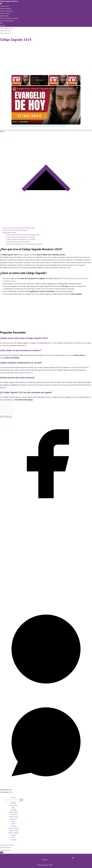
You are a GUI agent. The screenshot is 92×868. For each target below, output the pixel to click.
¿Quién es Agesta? (6, 9)
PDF (1, 23)
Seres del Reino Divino (7, 21)
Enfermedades (4, 16)
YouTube (3, 26)
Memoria (13, 835)
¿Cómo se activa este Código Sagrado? (15, 230)
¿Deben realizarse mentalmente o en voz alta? (21, 239)
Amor (13, 807)
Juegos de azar (13, 830)
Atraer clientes (14, 812)
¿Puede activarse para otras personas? (19, 242)
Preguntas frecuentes (10, 233)
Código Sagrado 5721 (6, 792)
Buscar (14, 797)
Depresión (14, 819)
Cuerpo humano (5, 13)
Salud (13, 837)
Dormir (13, 824)
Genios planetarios (6, 417)
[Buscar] (21, 800)
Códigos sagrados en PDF (45, 865)
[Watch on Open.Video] (20, 122)
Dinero (14, 821)
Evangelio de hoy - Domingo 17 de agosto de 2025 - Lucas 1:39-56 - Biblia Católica (46, 89)
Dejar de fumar (13, 817)
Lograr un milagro (13, 833)
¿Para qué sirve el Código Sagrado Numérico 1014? (19, 228)
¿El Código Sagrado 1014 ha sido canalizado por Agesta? (25, 244)
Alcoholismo (13, 805)
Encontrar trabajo (13, 828)
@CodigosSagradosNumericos (22, 373)
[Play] (58, 80)
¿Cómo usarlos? (5, 6)
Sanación (14, 840)
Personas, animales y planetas (9, 18)
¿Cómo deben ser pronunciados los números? (21, 237)
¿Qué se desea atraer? (7, 11)
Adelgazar (13, 803)
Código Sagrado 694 (6, 790)
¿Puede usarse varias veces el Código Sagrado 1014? (23, 235)
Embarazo (13, 826)
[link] (14, 89)
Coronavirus (14, 814)
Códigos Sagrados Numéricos (9, 1)
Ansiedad (14, 810)
